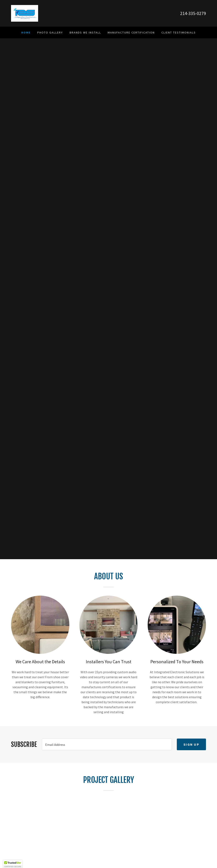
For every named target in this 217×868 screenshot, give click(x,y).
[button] (13, 864)
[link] (25, 13)
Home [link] (26, 32)
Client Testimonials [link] (179, 32)
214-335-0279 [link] (193, 13)
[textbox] (107, 744)
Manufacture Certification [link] (131, 32)
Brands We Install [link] (85, 32)
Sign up (191, 744)
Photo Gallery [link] (50, 32)
